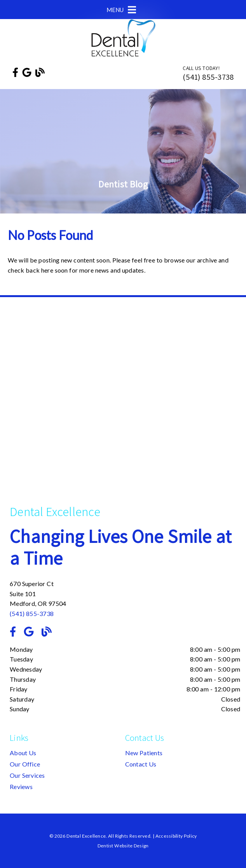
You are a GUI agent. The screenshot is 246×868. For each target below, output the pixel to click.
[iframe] (125, 406)
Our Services (27, 775)
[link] (15, 72)
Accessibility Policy (176, 836)
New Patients (144, 753)
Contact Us (141, 764)
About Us (23, 753)
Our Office (25, 764)
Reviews (21, 787)
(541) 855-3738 (208, 77)
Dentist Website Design (123, 846)
